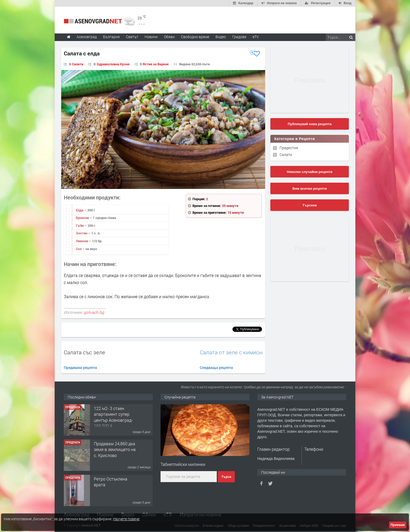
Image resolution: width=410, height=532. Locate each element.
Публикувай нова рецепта (309, 124)
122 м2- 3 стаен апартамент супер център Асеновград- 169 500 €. (113, 417)
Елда (80, 210)
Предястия (289, 148)
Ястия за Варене (156, 64)
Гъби (80, 225)
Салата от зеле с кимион (231, 352)
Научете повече (126, 519)
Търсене (310, 205)
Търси (226, 477)
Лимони (82, 241)
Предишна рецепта (80, 368)
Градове (239, 37)
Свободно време (195, 37)
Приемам (398, 525)
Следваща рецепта (216, 368)
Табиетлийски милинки (183, 464)
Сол (79, 249)
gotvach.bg (94, 312)
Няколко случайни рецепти (310, 172)
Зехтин (82, 233)
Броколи (83, 218)
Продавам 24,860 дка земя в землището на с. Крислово (115, 449)
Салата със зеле (84, 352)
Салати (78, 64)
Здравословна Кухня (113, 64)
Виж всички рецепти (309, 189)
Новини (151, 37)
